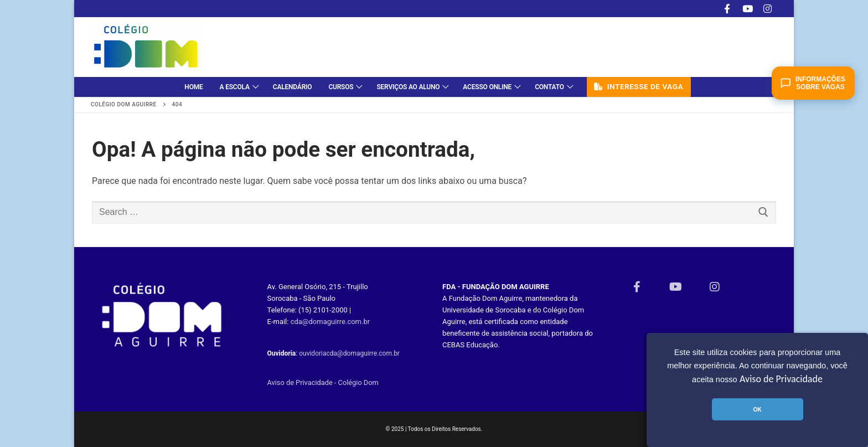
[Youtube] (748, 9)
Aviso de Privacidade (781, 379)
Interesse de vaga (639, 86)
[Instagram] (768, 9)
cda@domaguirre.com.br (330, 322)
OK (757, 409)
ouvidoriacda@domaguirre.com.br (349, 353)
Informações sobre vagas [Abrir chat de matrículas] (813, 83)
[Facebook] (727, 9)
